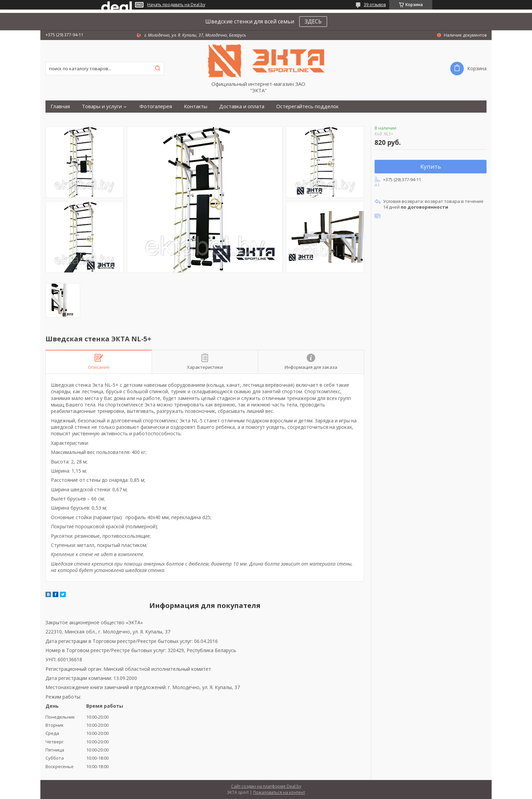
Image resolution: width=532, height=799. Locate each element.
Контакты (196, 106)
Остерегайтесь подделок (307, 106)
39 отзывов (375, 5)
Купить (431, 166)
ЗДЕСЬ (313, 21)
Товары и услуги (102, 106)
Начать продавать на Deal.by (176, 5)
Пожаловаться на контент (279, 792)
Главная (60, 106)
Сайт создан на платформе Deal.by (266, 786)
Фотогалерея (156, 106)
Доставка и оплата (242, 106)
